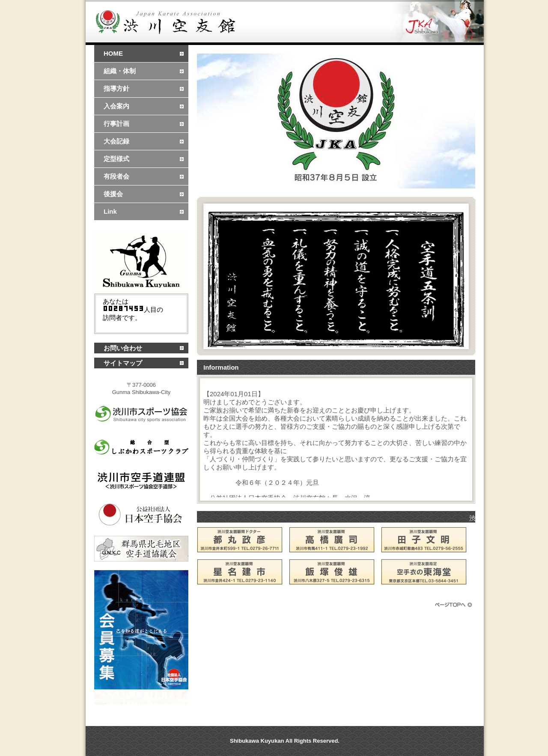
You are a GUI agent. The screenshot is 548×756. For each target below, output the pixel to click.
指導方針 (116, 88)
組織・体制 (120, 71)
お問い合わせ (123, 348)
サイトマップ (123, 363)
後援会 (113, 194)
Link (110, 211)
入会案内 (116, 106)
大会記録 (116, 141)
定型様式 (116, 159)
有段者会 (116, 176)
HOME (113, 53)
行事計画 (116, 124)
